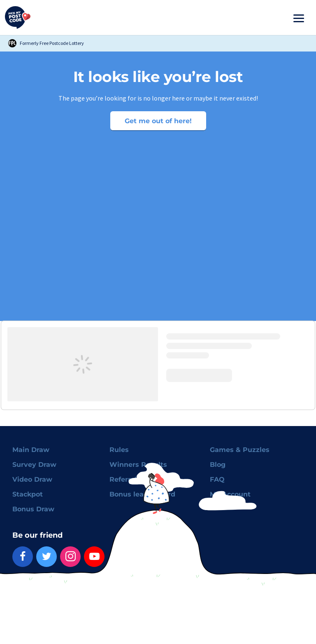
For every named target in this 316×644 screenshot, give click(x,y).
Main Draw (31, 450)
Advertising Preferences (161, 589)
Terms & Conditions (33, 589)
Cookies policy (113, 589)
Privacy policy (76, 589)
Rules (119, 450)
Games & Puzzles (240, 450)
